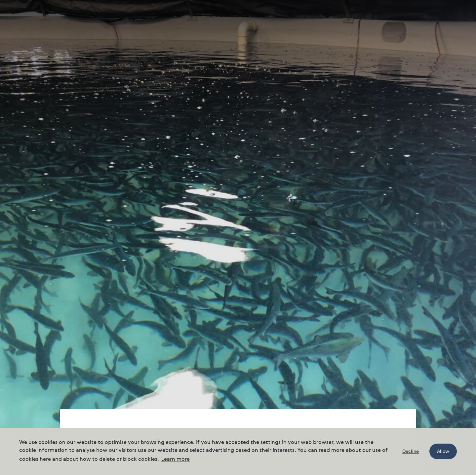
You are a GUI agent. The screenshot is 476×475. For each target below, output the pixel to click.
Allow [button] (443, 452)
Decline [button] (411, 452)
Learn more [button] (176, 459)
